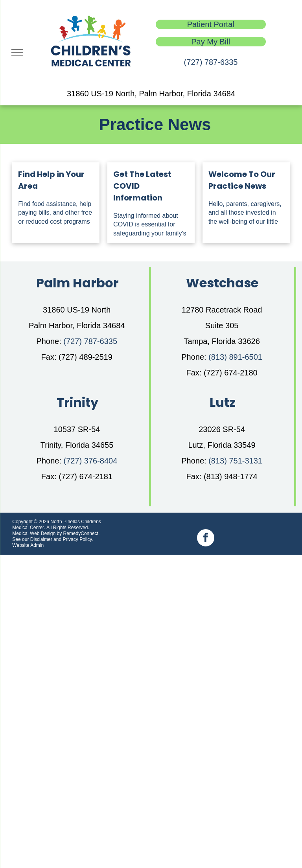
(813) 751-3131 (235, 461)
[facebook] (206, 539)
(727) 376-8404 (91, 461)
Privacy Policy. (78, 539)
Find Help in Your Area (51, 180)
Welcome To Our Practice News (242, 180)
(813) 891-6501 (235, 357)
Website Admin (28, 545)
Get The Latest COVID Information (142, 186)
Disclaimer (41, 539)
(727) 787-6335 (211, 62)
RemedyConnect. (82, 533)
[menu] (17, 53)
